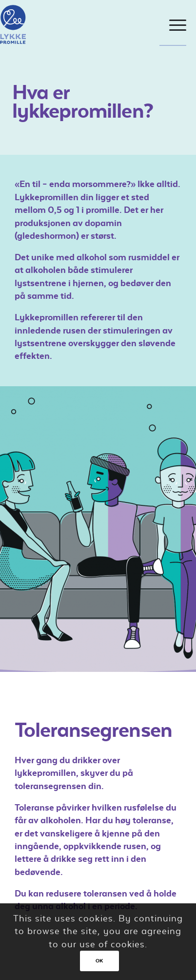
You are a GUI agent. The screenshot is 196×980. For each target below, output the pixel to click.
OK (99, 961)
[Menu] (173, 25)
